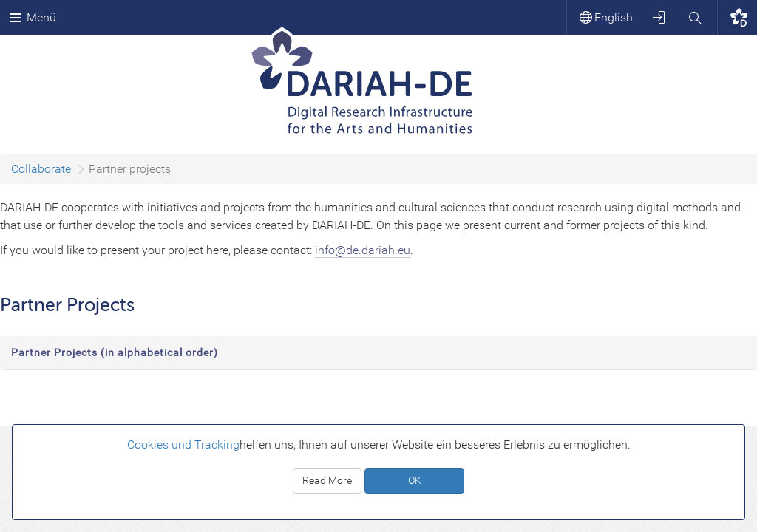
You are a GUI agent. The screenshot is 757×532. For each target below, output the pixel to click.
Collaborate (41, 169)
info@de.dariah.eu (363, 250)
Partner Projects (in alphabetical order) (115, 352)
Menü (33, 17)
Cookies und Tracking (183, 444)
